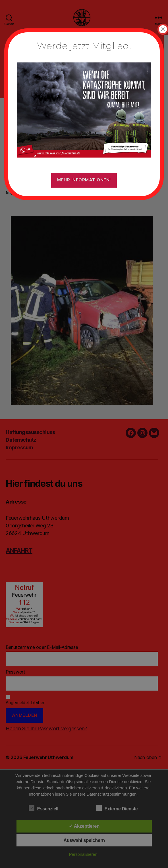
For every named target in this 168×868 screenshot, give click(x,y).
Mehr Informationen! (84, 180)
